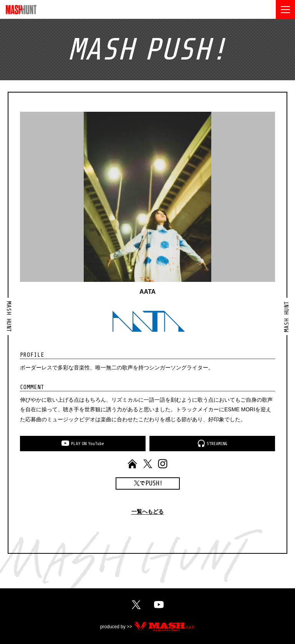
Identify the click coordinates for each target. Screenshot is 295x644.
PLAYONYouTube (87, 444)
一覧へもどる (147, 512)
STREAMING (217, 444)
